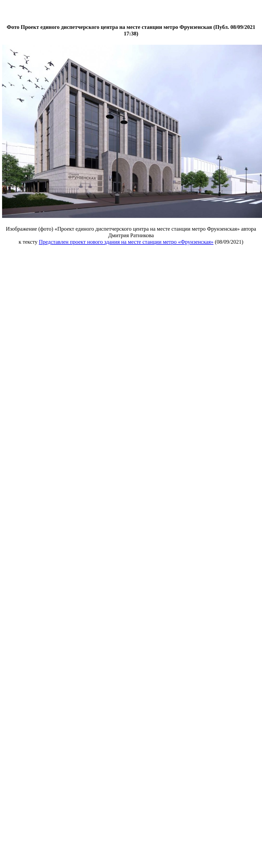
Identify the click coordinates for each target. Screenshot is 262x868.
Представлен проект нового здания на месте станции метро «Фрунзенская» (126, 242)
